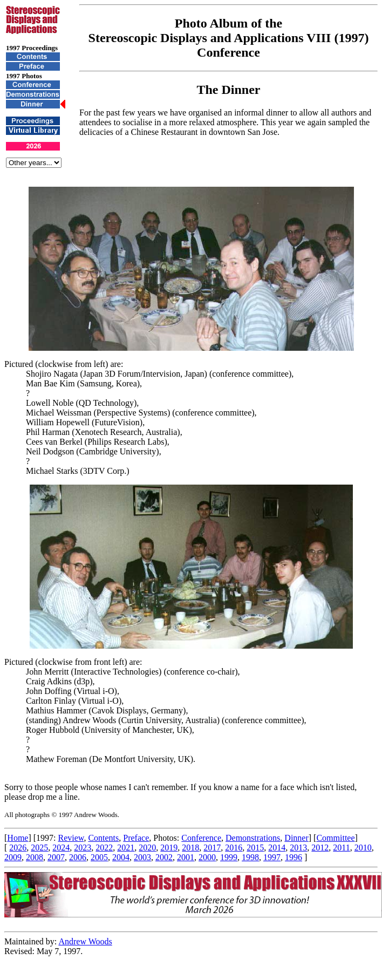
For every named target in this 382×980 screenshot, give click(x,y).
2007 (56, 857)
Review (71, 838)
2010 (363, 848)
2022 (104, 848)
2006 (78, 857)
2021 (126, 848)
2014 (277, 848)
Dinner (296, 838)
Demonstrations (253, 838)
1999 (229, 857)
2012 (320, 848)
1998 (250, 857)
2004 (121, 857)
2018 (190, 848)
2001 (186, 857)
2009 (13, 857)
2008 (35, 857)
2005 (99, 857)
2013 (298, 848)
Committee (335, 838)
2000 (207, 857)
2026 (18, 848)
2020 (147, 848)
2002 (164, 857)
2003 (142, 857)
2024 (61, 848)
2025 (39, 848)
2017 (212, 848)
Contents (103, 838)
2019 (169, 848)
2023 (83, 848)
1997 (272, 857)
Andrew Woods (85, 941)
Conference (201, 838)
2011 (341, 848)
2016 (234, 848)
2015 (255, 848)
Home (18, 838)
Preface (136, 838)
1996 (294, 857)
